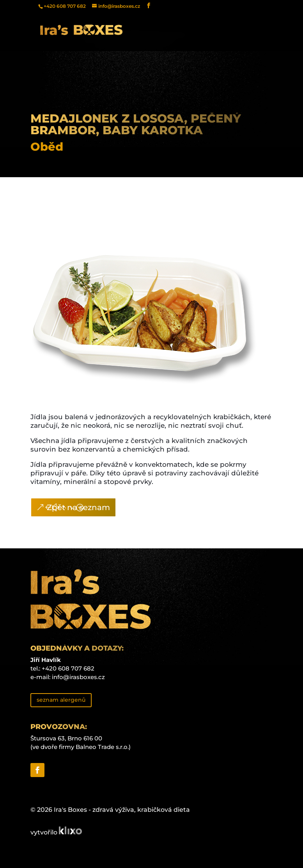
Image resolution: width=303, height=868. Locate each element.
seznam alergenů (61, 700)
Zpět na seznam (78, 507)
